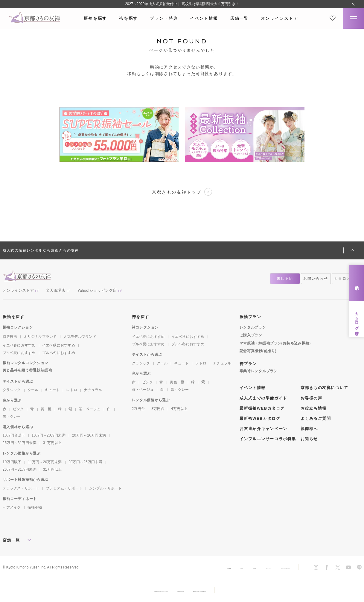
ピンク (18, 409)
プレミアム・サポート (64, 488)
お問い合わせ (316, 279)
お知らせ (309, 439)
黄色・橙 (177, 382)
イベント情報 (204, 18)
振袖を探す (95, 18)
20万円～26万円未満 (89, 435)
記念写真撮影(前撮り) (258, 351)
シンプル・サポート (105, 488)
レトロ (72, 390)
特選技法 (10, 337)
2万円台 (138, 409)
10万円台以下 (14, 435)
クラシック (12, 390)
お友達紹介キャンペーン (264, 429)
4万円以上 (179, 409)
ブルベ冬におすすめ (59, 353)
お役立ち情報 (314, 408)
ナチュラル (93, 390)
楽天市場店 (55, 290)
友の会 (184, 568)
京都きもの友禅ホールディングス (133, 591)
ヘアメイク (12, 507)
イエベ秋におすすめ (59, 345)
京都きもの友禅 (182, 591)
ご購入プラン (251, 335)
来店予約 (357, 283)
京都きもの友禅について (325, 388)
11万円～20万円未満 (45, 462)
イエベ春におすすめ (19, 345)
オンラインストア (280, 18)
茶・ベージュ (90, 409)
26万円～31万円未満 (20, 443)
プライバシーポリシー (272, 568)
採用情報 (206, 568)
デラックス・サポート (21, 488)
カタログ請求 (357, 319)
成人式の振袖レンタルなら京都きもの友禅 (41, 250)
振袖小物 (35, 507)
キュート (52, 390)
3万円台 (158, 409)
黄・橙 (46, 409)
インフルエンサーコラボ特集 (268, 439)
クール (33, 390)
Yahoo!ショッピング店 (97, 290)
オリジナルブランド (40, 337)
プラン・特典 (164, 18)
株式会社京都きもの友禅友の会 (229, 591)
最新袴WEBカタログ (260, 418)
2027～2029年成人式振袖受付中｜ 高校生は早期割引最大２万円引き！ (182, 4)
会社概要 (162, 568)
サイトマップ (234, 568)
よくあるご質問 (316, 418)
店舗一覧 (239, 18)
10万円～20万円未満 (49, 435)
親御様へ (309, 429)
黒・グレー (12, 416)
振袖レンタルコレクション (26, 363)
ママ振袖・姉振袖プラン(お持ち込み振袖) (275, 343)
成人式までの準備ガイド (264, 398)
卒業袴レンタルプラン (259, 371)
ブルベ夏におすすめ (19, 353)
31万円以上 (52, 443)
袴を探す (128, 18)
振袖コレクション (18, 327)
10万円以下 (12, 462)
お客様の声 (312, 398)
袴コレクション (145, 327)
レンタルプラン (253, 327)
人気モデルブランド (80, 337)
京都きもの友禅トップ (182, 192)
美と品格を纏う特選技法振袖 (27, 370)
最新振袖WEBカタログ (262, 408)
